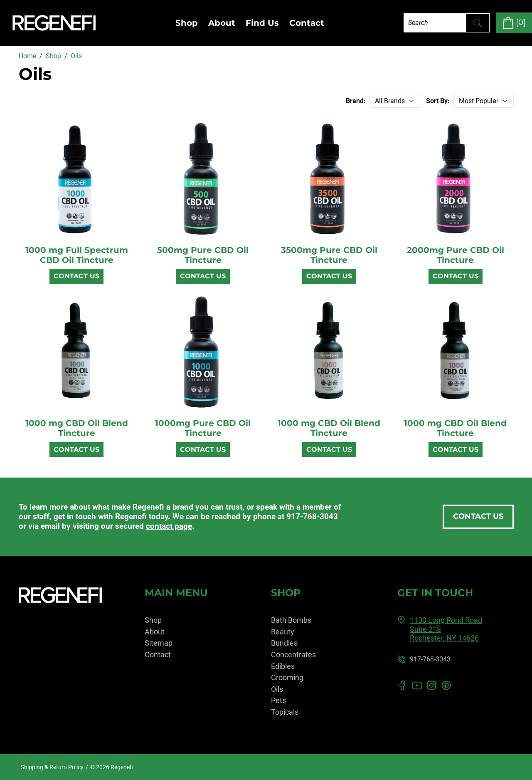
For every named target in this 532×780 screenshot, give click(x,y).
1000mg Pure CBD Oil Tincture (203, 428)
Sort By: (438, 101)
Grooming (287, 677)
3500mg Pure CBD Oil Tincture (329, 255)
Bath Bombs (291, 620)
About (222, 23)
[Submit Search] (478, 23)
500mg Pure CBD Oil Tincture (203, 255)
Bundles (284, 643)
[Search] (435, 23)
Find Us (262, 23)
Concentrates (293, 655)
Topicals (285, 712)
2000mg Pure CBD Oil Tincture (456, 255)
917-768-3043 (312, 516)
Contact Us (76, 276)
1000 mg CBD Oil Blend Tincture (77, 428)
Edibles (283, 666)
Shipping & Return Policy (52, 767)
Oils (277, 689)
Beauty (283, 632)
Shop (187, 23)
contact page (169, 526)
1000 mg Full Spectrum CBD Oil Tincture (77, 255)
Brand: (356, 101)
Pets (278, 700)
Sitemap (159, 643)
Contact (307, 23)
